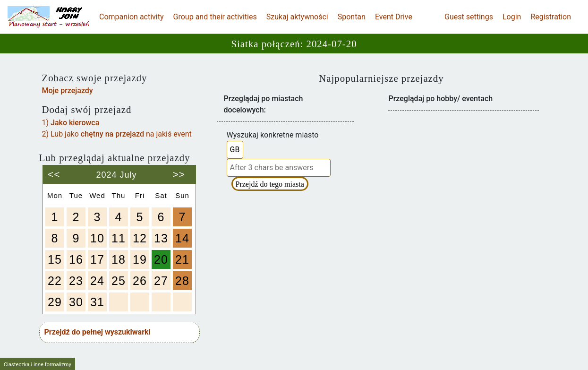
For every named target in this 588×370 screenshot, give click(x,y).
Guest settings (469, 17)
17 (97, 259)
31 (97, 302)
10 (97, 238)
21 (182, 259)
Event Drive (394, 17)
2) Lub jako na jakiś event (117, 134)
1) (71, 123)
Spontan (352, 17)
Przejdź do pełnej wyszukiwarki (98, 332)
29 (55, 302)
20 (161, 259)
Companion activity (132, 17)
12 (140, 238)
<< (54, 171)
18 (119, 259)
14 (182, 238)
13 (161, 238)
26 (140, 281)
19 (140, 259)
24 (97, 281)
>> (179, 171)
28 (182, 281)
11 (119, 238)
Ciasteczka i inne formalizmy (38, 365)
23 (76, 281)
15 (55, 259)
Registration (551, 17)
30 (76, 302)
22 (55, 281)
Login (512, 17)
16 (76, 259)
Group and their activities (215, 17)
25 (119, 281)
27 (161, 281)
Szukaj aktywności (297, 17)
